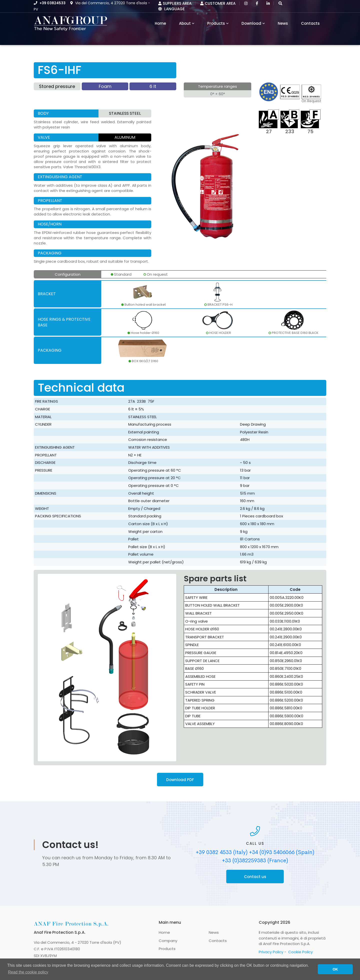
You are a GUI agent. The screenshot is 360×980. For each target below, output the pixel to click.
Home (164, 932)
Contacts (310, 23)
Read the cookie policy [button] (28, 972)
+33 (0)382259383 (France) (255, 861)
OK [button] (335, 969)
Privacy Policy (271, 952)
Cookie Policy (300, 952)
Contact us (255, 877)
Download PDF (180, 780)
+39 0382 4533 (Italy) (222, 852)
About (185, 23)
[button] (280, 3)
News (283, 23)
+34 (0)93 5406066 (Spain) (282, 852)
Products (216, 23)
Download (251, 23)
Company (168, 941)
